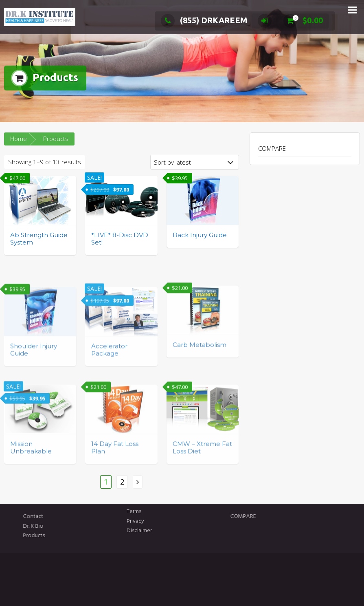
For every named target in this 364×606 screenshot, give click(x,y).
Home (19, 139)
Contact (93, 517)
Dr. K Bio (93, 526)
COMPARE (272, 148)
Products (94, 536)
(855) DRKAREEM (204, 20)
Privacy (135, 506)
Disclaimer (139, 516)
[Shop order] (195, 162)
